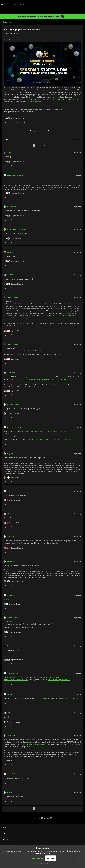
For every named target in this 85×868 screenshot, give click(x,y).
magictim (10, 454)
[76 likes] (14, 118)
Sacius (9, 646)
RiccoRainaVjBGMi (14, 404)
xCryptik (10, 39)
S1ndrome (10, 536)
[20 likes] (14, 238)
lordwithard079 (12, 673)
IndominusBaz (12, 207)
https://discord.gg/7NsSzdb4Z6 (59, 680)
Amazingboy (11, 694)
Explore (42, 833)
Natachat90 (11, 735)
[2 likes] (12, 500)
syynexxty (10, 595)
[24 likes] (14, 193)
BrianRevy (10, 562)
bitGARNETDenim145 (14, 427)
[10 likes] (14, 261)
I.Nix (8, 713)
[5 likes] (13, 331)
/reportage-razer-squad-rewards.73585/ (31, 744)
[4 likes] (13, 359)
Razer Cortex (8, 22)
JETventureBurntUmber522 (16, 229)
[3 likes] (13, 548)
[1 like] (12, 414)
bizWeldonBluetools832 (15, 175)
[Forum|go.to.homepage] (15, 4)
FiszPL (9, 153)
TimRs (9, 514)
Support (42, 839)
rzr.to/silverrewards (35, 102)
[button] (2, 5)
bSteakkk (10, 792)
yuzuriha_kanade (13, 618)
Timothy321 (11, 491)
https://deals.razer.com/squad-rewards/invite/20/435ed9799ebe (44, 431)
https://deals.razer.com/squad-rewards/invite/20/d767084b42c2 (45, 379)
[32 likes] (14, 162)
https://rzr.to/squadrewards (68, 99)
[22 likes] (14, 216)
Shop (42, 827)
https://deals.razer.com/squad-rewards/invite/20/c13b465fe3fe (58, 698)
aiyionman (11, 252)
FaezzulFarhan (12, 373)
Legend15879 (12, 774)
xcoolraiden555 (12, 297)
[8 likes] (13, 284)
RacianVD (10, 275)
